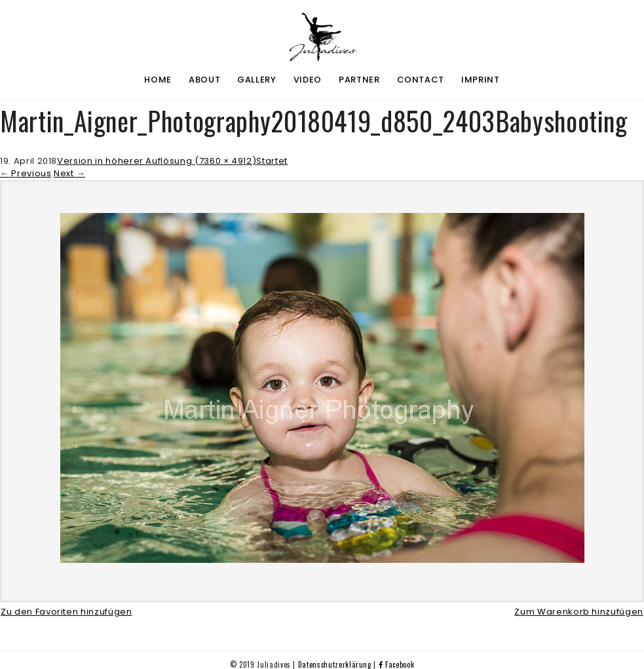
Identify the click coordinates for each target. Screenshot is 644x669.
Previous (26, 173)
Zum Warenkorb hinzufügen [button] (579, 612)
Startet (272, 161)
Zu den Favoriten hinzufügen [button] (66, 612)
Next (69, 173)
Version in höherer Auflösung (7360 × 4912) (157, 161)
